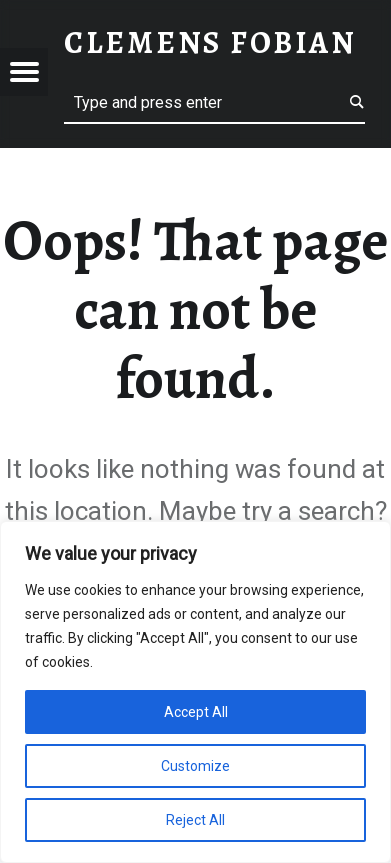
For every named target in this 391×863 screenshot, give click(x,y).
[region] (195, 692)
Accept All (196, 712)
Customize (195, 766)
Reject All (195, 820)
